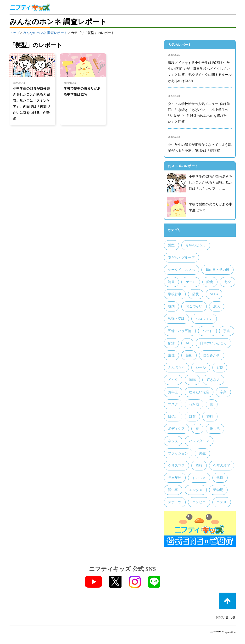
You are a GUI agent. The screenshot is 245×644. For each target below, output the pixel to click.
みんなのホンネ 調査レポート (45, 33)
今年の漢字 (222, 466)
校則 (171, 306)
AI (187, 343)
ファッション (178, 453)
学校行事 (175, 294)
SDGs (214, 294)
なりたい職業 (199, 392)
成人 (217, 306)
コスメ (222, 502)
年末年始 (175, 478)
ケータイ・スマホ (181, 270)
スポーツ (175, 502)
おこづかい (194, 306)
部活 (171, 343)
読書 (171, 282)
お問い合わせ (226, 617)
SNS (220, 368)
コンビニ (199, 502)
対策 (192, 417)
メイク (173, 380)
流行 (199, 466)
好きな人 (213, 380)
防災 (196, 294)
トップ (15, 33)
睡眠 (192, 380)
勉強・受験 (176, 319)
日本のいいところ (213, 343)
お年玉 (173, 392)
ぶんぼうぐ (176, 368)
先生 (202, 453)
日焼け (173, 417)
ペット (207, 331)
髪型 (171, 245)
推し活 (215, 429)
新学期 (218, 490)
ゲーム (191, 282)
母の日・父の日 (217, 270)
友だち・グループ (181, 258)
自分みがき (212, 355)
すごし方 (199, 478)
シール (201, 368)
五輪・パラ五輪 (180, 331)
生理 (171, 355)
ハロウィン (204, 319)
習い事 (173, 490)
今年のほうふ (196, 245)
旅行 (210, 417)
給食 (210, 282)
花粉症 (194, 404)
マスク (173, 404)
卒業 (223, 392)
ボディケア (176, 429)
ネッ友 (173, 441)
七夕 (228, 282)
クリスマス (176, 466)
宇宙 (227, 331)
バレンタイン (199, 441)
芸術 (189, 355)
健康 (220, 478)
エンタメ (196, 490)
